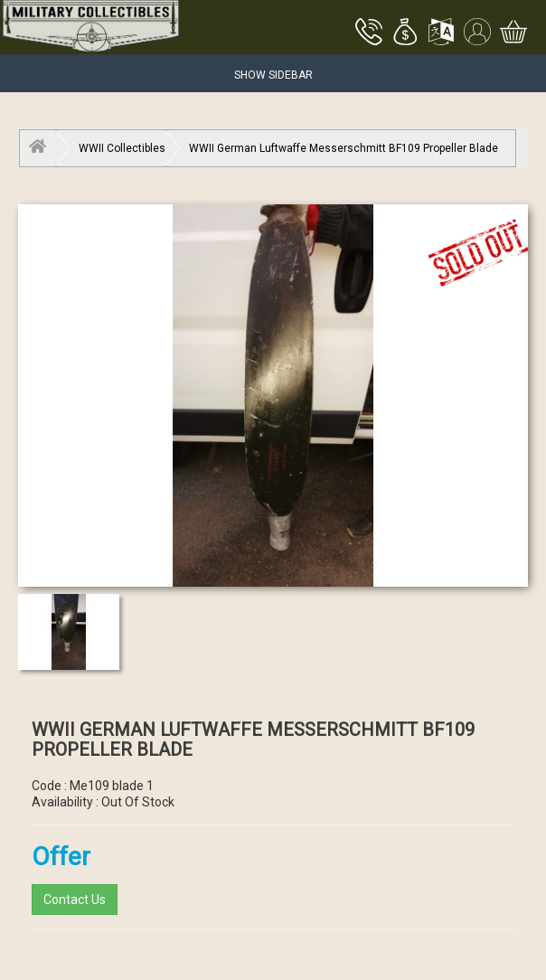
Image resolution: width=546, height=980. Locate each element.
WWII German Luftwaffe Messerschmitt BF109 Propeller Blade (344, 148)
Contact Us (75, 900)
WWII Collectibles (122, 148)
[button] (405, 33)
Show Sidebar (273, 75)
